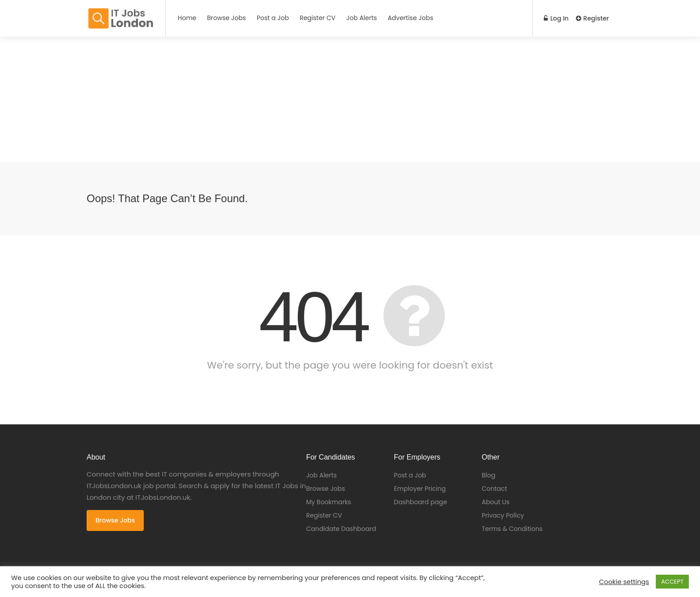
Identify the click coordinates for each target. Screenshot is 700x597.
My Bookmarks (329, 502)
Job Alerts (362, 18)
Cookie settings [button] (624, 582)
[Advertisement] (268, 99)
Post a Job (273, 18)
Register (592, 18)
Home (187, 18)
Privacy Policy (503, 515)
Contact (494, 489)
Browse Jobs (227, 18)
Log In (556, 18)
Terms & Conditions (512, 529)
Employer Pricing (420, 489)
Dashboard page (420, 502)
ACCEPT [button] (672, 582)
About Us (496, 502)
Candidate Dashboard (341, 529)
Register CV (317, 18)
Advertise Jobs (410, 18)
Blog (488, 475)
